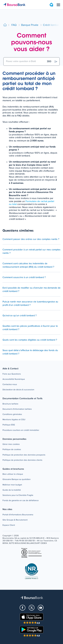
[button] (12, 374)
